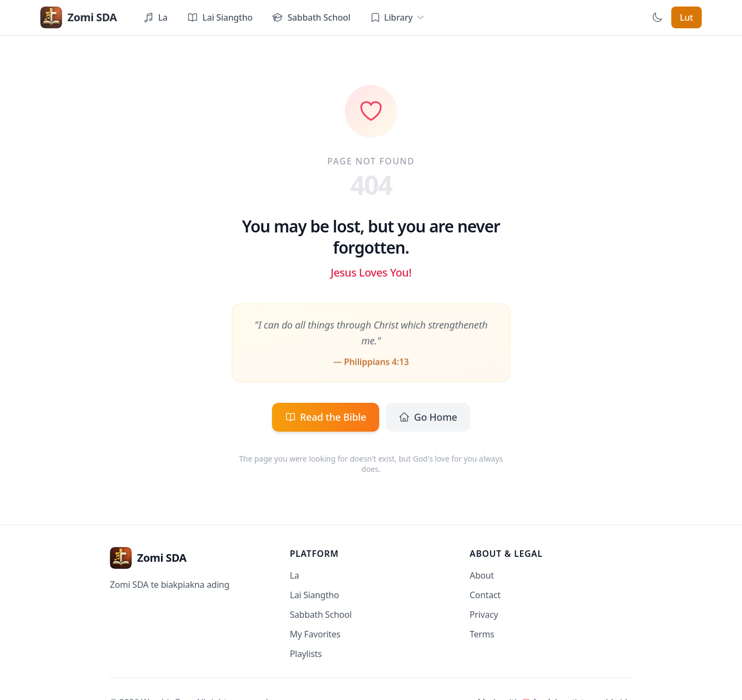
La (295, 575)
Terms (482, 634)
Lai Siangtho (315, 595)
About (482, 575)
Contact (485, 595)
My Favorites (315, 634)
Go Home (428, 417)
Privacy (484, 615)
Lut (687, 17)
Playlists (306, 654)
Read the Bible (326, 417)
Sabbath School (321, 615)
